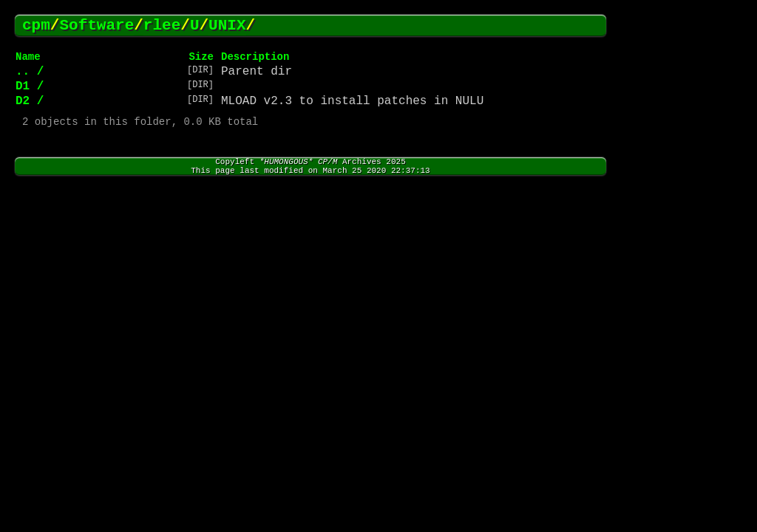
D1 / (30, 86)
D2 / (30, 101)
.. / (30, 72)
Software (96, 25)
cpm (36, 25)
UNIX (227, 25)
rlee (162, 25)
